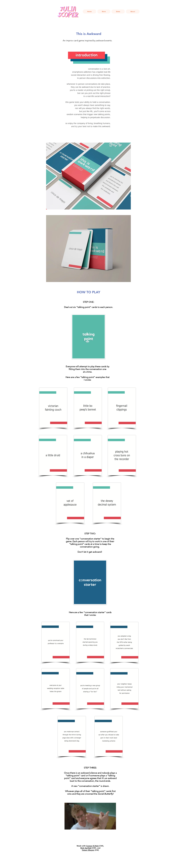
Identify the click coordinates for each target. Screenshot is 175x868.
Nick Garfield (86, 848)
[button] (104, 11)
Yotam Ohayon (88, 850)
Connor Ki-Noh (92, 846)
